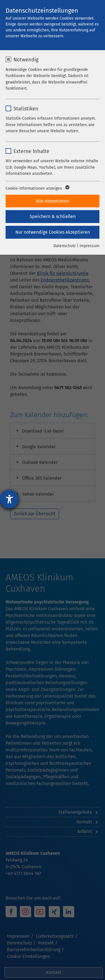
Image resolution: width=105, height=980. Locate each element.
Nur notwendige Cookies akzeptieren (53, 232)
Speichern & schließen (53, 216)
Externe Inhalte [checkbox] (31, 151)
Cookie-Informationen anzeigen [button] (37, 189)
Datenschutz (65, 246)
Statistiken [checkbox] (26, 109)
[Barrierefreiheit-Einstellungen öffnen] (9, 499)
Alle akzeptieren (53, 201)
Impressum (89, 246)
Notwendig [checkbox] (26, 60)
